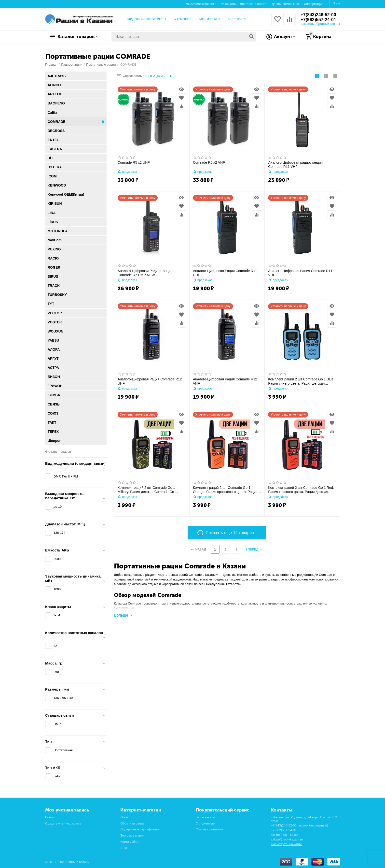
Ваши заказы (205, 817)
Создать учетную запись (63, 823)
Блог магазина (210, 19)
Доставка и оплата (254, 4)
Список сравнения (209, 829)
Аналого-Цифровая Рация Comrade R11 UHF (225, 273)
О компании (182, 19)
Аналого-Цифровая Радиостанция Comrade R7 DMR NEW (145, 273)
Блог (124, 848)
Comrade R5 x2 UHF (134, 162)
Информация (314, 4)
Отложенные (205, 823)
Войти (50, 817)
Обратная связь (132, 823)
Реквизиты (229, 4)
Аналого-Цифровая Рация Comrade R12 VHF (225, 381)
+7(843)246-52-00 (318, 15)
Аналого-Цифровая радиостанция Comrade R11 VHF (295, 165)
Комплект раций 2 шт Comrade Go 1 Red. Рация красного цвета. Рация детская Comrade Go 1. (301, 490)
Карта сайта (237, 19)
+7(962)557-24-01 (318, 20)
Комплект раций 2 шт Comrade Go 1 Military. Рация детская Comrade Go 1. (148, 490)
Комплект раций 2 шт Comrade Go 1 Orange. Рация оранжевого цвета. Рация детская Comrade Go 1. (225, 490)
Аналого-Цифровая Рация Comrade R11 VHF (300, 273)
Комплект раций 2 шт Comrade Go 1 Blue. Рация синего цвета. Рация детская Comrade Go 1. (301, 381)
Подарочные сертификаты (147, 19)
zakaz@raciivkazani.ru (201, 4)
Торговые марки (132, 835)
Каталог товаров (76, 37)
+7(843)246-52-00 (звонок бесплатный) (299, 825)
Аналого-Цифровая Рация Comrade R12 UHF (150, 381)
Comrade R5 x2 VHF (209, 162)
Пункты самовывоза (286, 4)
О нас (125, 817)
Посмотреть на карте (286, 844)
